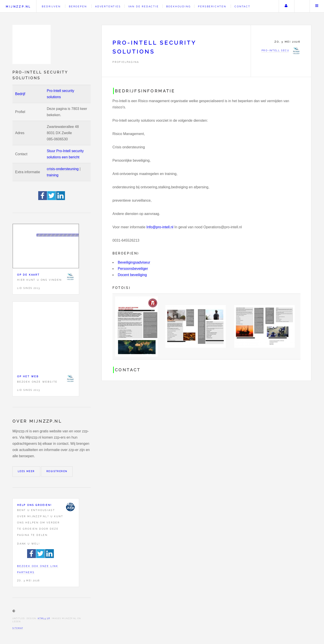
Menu (317, 6)
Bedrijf (20, 94)
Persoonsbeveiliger (133, 269)
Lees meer (26, 471)
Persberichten (212, 6)
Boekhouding (179, 6)
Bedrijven (51, 6)
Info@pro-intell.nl (160, 227)
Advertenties (108, 6)
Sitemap (18, 628)
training (53, 175)
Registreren (57, 471)
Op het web (28, 376)
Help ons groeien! (34, 505)
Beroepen (78, 6)
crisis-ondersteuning (63, 169)
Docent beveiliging (132, 275)
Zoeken (302, 6)
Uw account (286, 6)
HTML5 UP (44, 618)
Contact (242, 6)
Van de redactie (144, 6)
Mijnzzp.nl (18, 7)
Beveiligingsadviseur (134, 262)
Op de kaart (28, 275)
